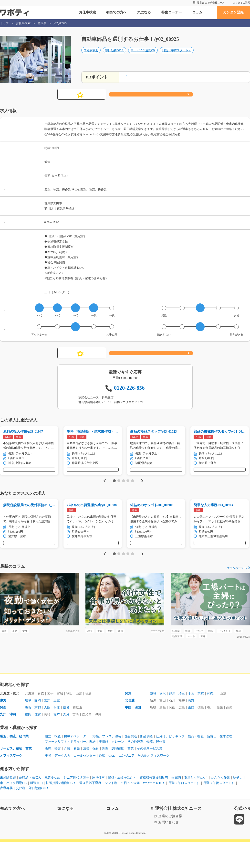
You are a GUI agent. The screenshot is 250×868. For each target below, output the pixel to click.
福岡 (28, 740)
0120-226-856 (129, 392)
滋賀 (28, 733)
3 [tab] (123, 491)
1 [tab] (114, 491)
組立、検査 (53, 762)
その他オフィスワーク (161, 781)
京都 (39, 733)
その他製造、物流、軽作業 (185, 767)
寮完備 (190, 804)
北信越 (130, 726)
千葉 (194, 719)
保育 (100, 775)
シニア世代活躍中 (82, 804)
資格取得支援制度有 (166, 804)
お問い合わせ (168, 849)
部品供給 (154, 762)
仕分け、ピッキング (180, 762)
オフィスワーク (12, 781)
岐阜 (28, 726)
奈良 (69, 733)
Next (143, 490)
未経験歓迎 (91, 55)
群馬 (174, 719)
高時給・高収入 (32, 804)
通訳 (106, 781)
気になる (144, 12)
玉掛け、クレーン (147, 767)
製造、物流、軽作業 (15, 762)
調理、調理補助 (118, 775)
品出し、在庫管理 (59, 767)
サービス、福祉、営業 (17, 775)
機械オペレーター (79, 762)
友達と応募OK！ (211, 804)
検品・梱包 (207, 762)
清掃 (89, 775)
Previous (104, 490)
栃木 (164, 719)
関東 (128, 719)
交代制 (97, 814)
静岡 (39, 726)
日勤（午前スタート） (177, 55)
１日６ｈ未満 (177, 809)
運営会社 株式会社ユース (211, 3)
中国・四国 (134, 733)
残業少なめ (56, 804)
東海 (3, 726)
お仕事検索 (87, 12)
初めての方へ (116, 12)
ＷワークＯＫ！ (203, 809)
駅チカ (29, 809)
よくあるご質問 (241, 3)
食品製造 (137, 762)
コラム (197, 12)
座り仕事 (106, 804)
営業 (137, 775)
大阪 (49, 733)
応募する (151, 99)
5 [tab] (132, 491)
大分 (69, 740)
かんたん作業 (10, 809)
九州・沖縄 (9, 740)
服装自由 (77, 809)
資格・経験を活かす (132, 804)
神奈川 (217, 719)
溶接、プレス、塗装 (112, 762)
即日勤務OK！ (114, 55)
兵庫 (59, 733)
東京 (205, 719)
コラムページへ (237, 583)
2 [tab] (119, 491)
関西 (3, 733)
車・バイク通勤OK (143, 55)
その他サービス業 (158, 775)
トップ (4, 23)
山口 (194, 733)
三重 (59, 726)
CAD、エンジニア (127, 781)
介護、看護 (74, 775)
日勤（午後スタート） (55, 814)
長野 (194, 726)
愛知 (49, 726)
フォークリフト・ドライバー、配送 (103, 767)
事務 (48, 781)
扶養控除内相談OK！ (103, 809)
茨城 (153, 719)
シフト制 (156, 809)
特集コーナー (172, 12)
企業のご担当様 (170, 842)
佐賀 (39, 740)
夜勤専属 (82, 814)
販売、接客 (53, 775)
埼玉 (184, 719)
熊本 (59, 740)
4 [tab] (128, 491)
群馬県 (42, 23)
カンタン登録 (233, 12)
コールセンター (88, 781)
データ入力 (64, 781)
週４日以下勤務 (134, 809)
